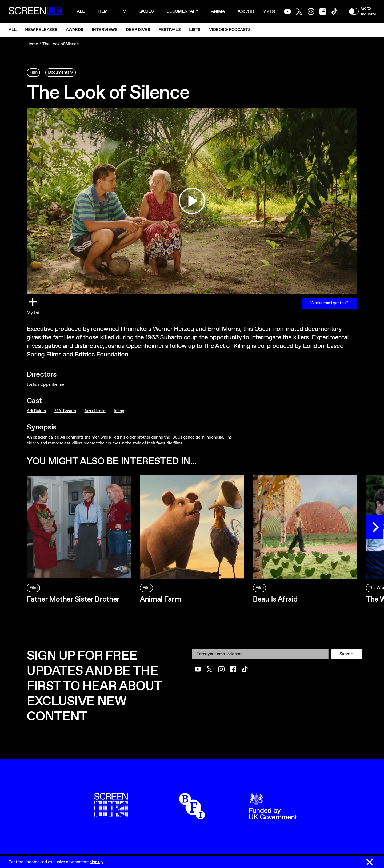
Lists (195, 30)
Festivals (169, 30)
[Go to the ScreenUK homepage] (35, 11)
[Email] (260, 654)
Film (103, 11)
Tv (123, 11)
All (81, 11)
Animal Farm (160, 599)
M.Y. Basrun (65, 411)
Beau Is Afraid (275, 599)
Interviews (105, 30)
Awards (75, 30)
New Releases (41, 30)
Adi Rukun (36, 411)
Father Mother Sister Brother (73, 599)
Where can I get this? (329, 303)
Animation (223, 11)
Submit (346, 654)
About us (246, 11)
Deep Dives (138, 30)
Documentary (182, 11)
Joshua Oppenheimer (46, 385)
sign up (96, 862)
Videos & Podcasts (230, 30)
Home (32, 44)
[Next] (375, 527)
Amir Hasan (95, 411)
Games (146, 11)
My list (269, 11)
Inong (119, 411)
